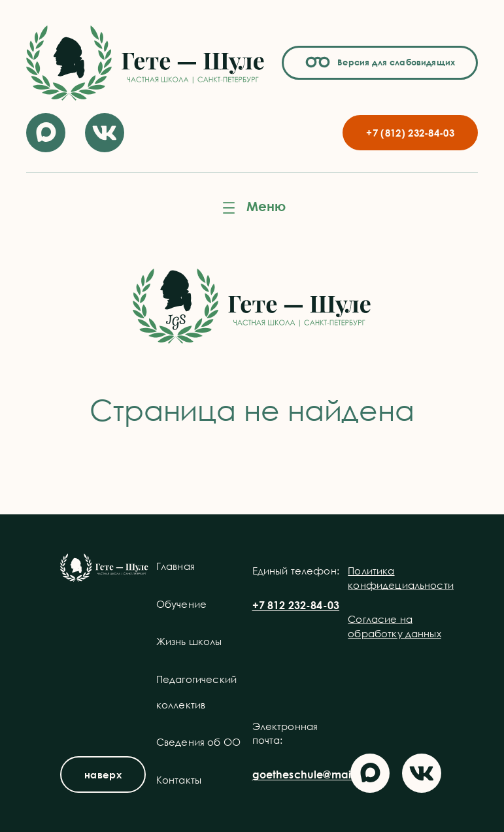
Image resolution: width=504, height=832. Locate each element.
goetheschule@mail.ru (310, 774)
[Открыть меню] (252, 208)
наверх (103, 774)
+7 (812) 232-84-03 (410, 132)
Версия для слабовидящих (394, 62)
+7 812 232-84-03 (296, 605)
